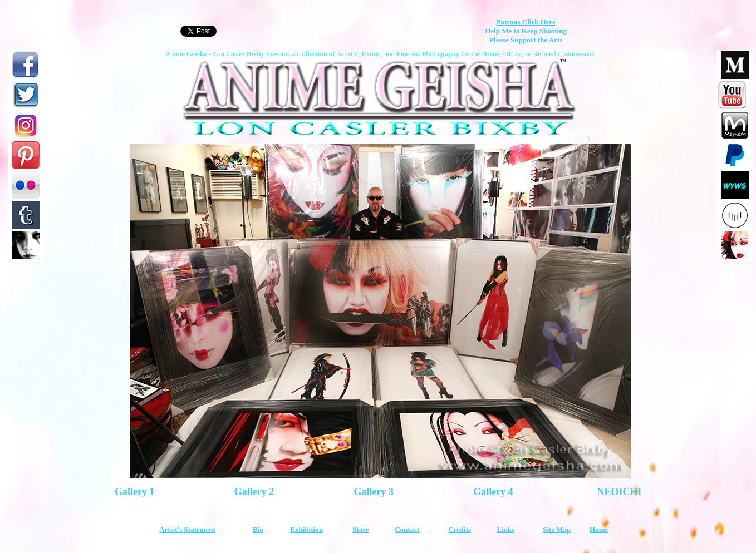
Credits (460, 529)
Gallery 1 (134, 492)
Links (506, 529)
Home (599, 529)
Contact (407, 529)
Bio (258, 529)
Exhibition (306, 529)
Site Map (557, 529)
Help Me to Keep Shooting (526, 31)
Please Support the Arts (526, 40)
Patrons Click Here (526, 22)
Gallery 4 (493, 492)
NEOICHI (619, 492)
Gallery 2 (254, 492)
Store (360, 529)
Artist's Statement (187, 529)
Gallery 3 (374, 492)
